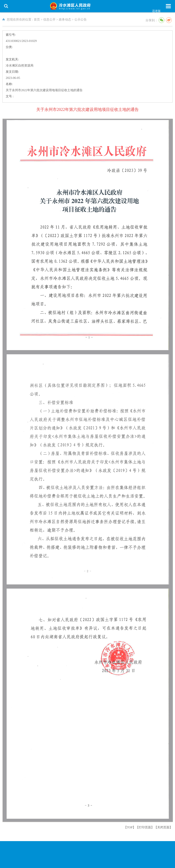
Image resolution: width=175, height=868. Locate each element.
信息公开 (49, 20)
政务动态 (65, 20)
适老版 (156, 11)
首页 (37, 20)
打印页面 (145, 827)
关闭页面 (163, 827)
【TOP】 (130, 827)
